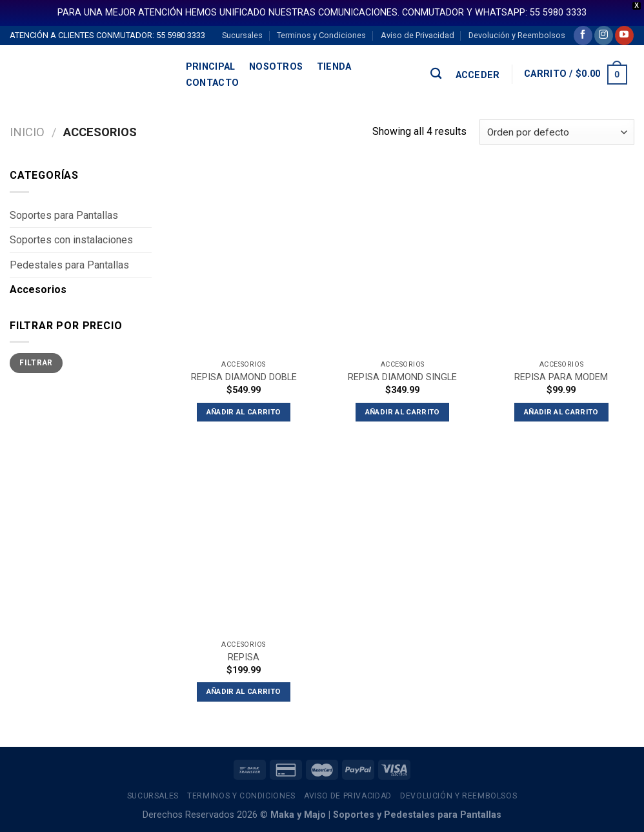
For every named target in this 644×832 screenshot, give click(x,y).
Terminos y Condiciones (321, 35)
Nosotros (276, 67)
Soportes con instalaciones (71, 240)
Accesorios (38, 289)
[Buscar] (436, 74)
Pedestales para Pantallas (69, 265)
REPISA (244, 657)
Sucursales (242, 35)
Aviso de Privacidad (418, 35)
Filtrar (36, 363)
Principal (211, 67)
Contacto (212, 83)
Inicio (27, 132)
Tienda (334, 67)
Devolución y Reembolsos (517, 35)
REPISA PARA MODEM (561, 377)
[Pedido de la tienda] (557, 132)
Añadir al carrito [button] (244, 412)
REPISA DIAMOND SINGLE (402, 377)
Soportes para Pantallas (64, 215)
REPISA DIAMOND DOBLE (244, 377)
